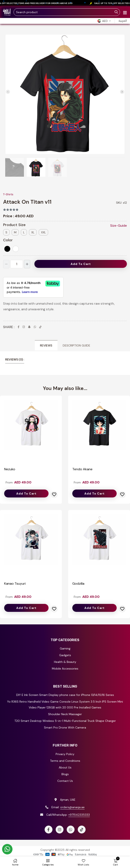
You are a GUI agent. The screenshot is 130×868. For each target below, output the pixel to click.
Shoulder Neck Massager (65, 714)
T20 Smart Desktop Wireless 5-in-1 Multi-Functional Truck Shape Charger (65, 721)
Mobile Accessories (65, 669)
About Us (65, 767)
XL (33, 232)
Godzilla (78, 584)
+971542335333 (79, 815)
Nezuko (10, 469)
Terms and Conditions (65, 761)
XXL (43, 232)
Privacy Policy (65, 754)
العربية (123, 21)
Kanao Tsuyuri (15, 584)
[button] (104, 21)
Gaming (65, 648)
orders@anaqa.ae (72, 807)
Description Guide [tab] (76, 345)
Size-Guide (119, 226)
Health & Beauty (65, 662)
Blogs (65, 774)
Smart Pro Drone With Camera (65, 727)
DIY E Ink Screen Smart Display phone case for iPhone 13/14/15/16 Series (65, 695)
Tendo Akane (82, 469)
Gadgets (65, 655)
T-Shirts (8, 194)
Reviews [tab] (46, 345)
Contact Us (65, 781)
